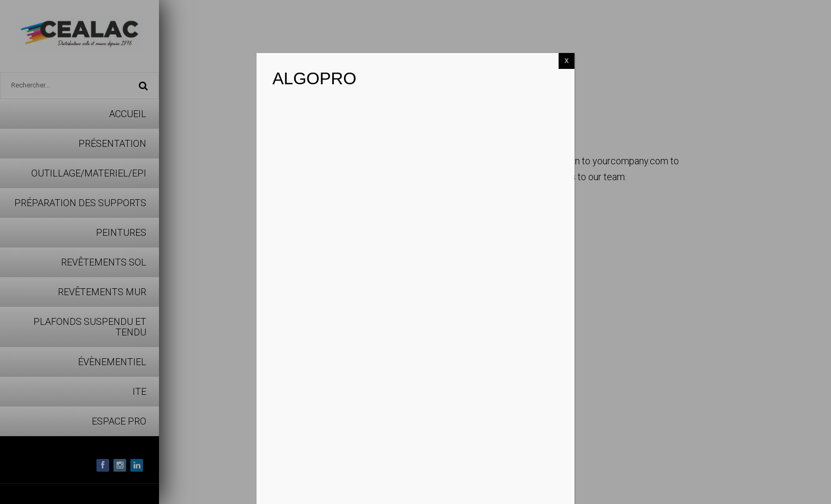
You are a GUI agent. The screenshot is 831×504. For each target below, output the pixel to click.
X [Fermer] (567, 61)
